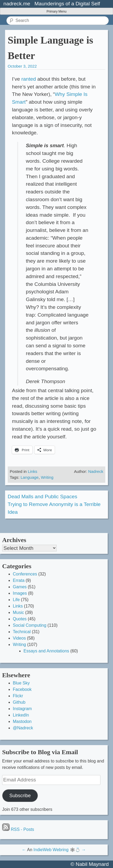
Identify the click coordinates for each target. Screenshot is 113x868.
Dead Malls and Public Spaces (42, 497)
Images (20, 593)
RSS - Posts (18, 829)
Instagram (22, 709)
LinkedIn (21, 715)
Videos (19, 638)
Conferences (25, 574)
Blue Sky (21, 683)
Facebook (22, 689)
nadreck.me (17, 4)
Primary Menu (56, 11)
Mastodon (22, 721)
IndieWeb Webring (51, 850)
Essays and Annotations (46, 651)
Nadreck (96, 471)
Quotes (20, 619)
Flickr (18, 696)
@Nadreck (23, 728)
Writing (47, 477)
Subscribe (20, 796)
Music (18, 612)
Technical (22, 632)
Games (20, 587)
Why (60, 94)
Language (30, 477)
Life (16, 600)
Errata (19, 580)
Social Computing (30, 625)
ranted (29, 79)
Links (32, 471)
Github (19, 702)
